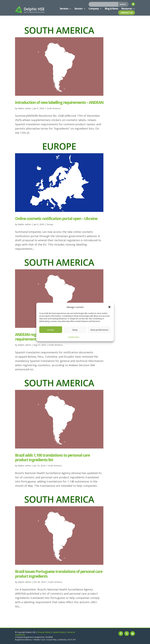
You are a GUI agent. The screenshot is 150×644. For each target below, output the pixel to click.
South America (53, 108)
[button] (109, 307)
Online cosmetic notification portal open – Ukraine (56, 219)
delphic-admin (24, 108)
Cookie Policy (74, 337)
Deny (75, 330)
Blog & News (112, 9)
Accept (51, 330)
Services (64, 9)
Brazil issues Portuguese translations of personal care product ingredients (59, 574)
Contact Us (127, 13)
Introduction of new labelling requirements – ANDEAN (59, 102)
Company (94, 9)
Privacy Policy (44, 632)
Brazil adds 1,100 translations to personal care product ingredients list (52, 457)
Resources (127, 9)
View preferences (99, 330)
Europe (50, 224)
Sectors (78, 9)
